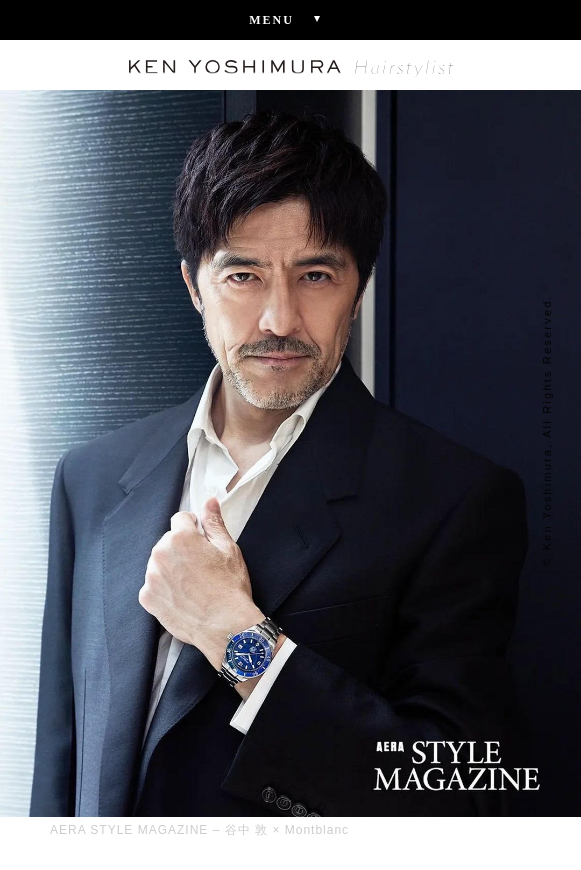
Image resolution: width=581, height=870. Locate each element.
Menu (290, 19)
